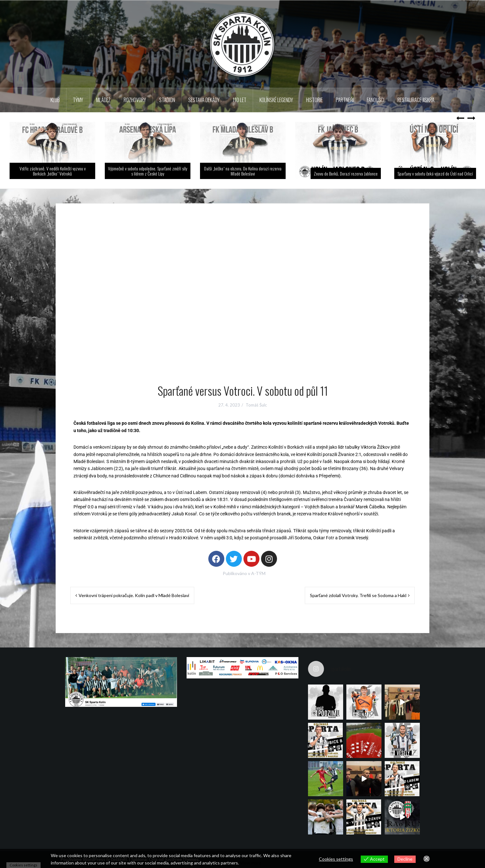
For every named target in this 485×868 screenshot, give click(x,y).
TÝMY (78, 100)
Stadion (167, 100)
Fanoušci (376, 100)
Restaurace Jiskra (416, 100)
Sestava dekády (204, 100)
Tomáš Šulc (256, 405)
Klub (55, 100)
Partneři (345, 100)
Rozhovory (135, 100)
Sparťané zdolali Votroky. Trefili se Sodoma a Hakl (358, 595)
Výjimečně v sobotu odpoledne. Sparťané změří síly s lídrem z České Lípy (148, 171)
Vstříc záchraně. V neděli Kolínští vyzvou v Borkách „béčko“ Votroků (53, 171)
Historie (314, 100)
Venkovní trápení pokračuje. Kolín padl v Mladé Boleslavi (134, 595)
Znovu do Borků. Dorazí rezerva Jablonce (346, 173)
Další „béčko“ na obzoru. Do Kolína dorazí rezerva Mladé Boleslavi (243, 171)
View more (251, 863)
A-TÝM (258, 573)
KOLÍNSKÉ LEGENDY (276, 100)
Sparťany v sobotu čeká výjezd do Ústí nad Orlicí (435, 173)
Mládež (103, 100)
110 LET (239, 100)
